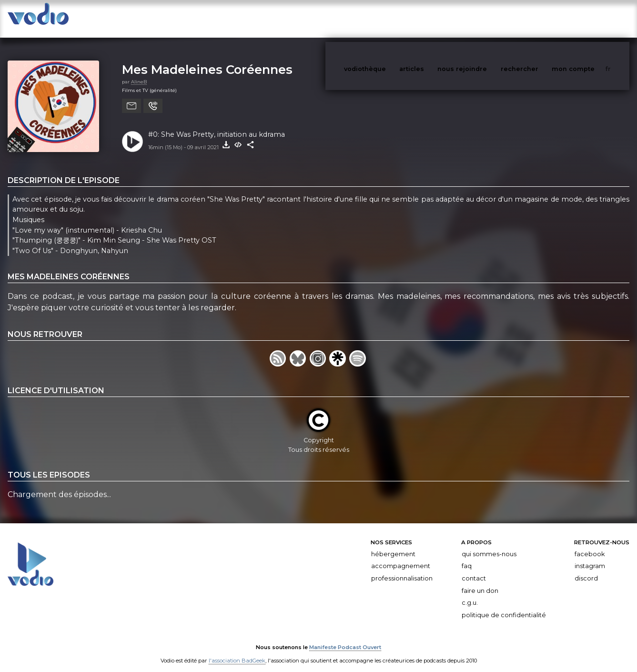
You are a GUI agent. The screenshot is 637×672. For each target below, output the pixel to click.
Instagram (590, 556)
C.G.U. (470, 593)
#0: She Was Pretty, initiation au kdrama (217, 125)
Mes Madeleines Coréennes (207, 60)
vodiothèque (388, 18)
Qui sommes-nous (489, 545)
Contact (474, 569)
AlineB (139, 72)
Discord (586, 569)
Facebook (590, 545)
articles (433, 18)
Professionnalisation (402, 569)
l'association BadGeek (237, 651)
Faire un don (480, 581)
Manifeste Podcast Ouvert (345, 638)
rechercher (537, 18)
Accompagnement (401, 556)
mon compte (589, 18)
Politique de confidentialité (504, 606)
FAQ (467, 556)
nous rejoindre (482, 18)
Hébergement (393, 545)
